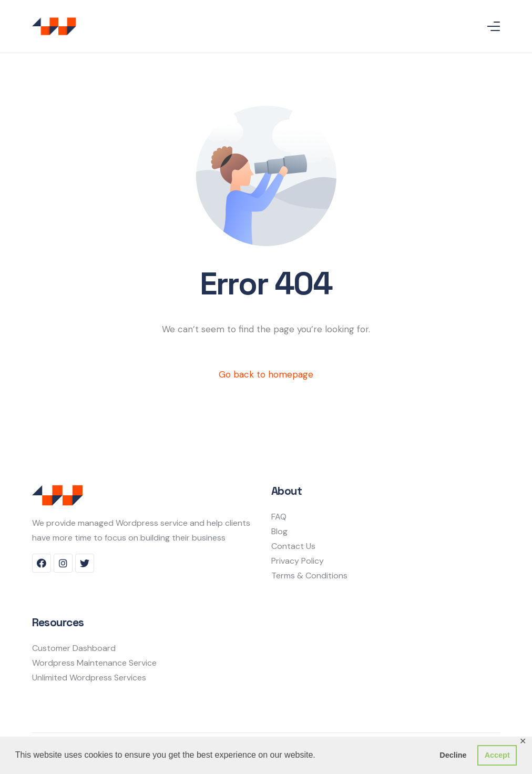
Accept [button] (497, 755)
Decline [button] (453, 755)
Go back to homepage (266, 374)
